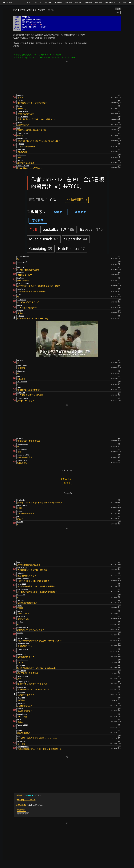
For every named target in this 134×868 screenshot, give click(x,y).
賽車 (29, 795)
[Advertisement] (67, 78)
